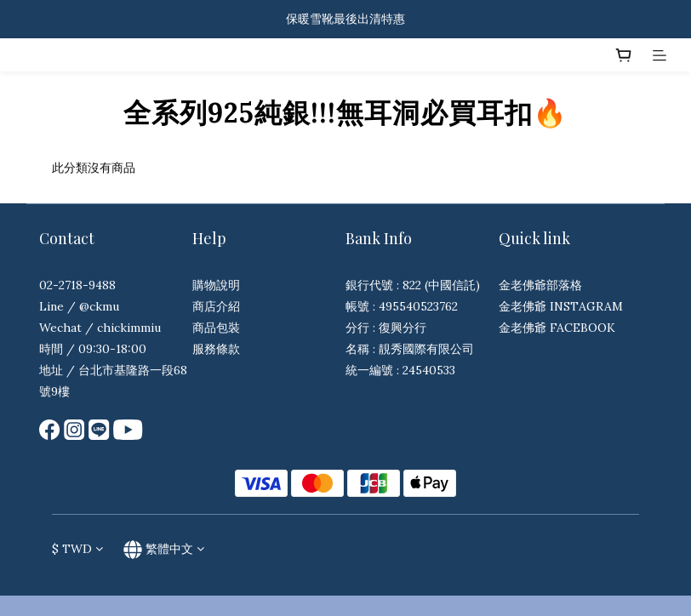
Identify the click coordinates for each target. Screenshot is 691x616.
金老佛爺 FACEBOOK (557, 328)
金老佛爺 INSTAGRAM (561, 306)
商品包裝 (216, 328)
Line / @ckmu (79, 306)
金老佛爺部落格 (540, 285)
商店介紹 (216, 306)
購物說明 (216, 285)
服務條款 (216, 349)
